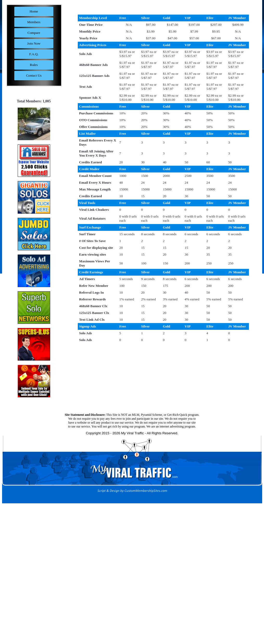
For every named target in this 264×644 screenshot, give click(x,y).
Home (34, 11)
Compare (34, 33)
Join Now (34, 43)
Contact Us (34, 75)
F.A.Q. (34, 54)
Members (34, 22)
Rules (34, 65)
